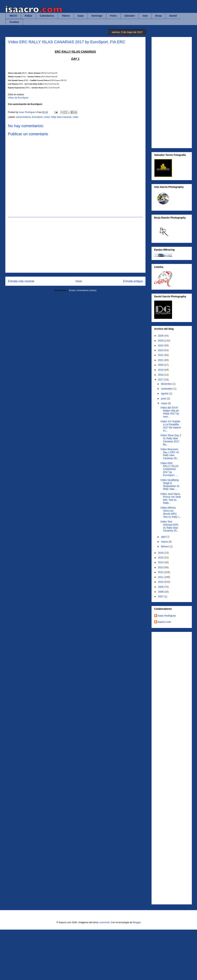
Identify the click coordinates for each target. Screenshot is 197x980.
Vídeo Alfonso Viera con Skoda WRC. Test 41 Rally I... (171, 512)
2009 (161, 587)
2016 (161, 553)
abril (164, 537)
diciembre (167, 384)
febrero (165, 546)
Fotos (113, 16)
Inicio (79, 281)
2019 (161, 370)
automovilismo (23, 117)
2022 (161, 355)
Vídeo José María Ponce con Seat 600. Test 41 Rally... (170, 498)
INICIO (13, 16)
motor (47, 117)
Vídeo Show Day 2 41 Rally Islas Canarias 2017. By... (171, 440)
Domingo (97, 16)
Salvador (130, 16)
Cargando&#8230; (174, 767)
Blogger (137, 922)
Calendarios (47, 16)
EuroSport (37, 117)
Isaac (81, 16)
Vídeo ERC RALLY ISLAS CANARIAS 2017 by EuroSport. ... (169, 469)
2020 (161, 365)
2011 (161, 577)
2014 (161, 562)
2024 (161, 345)
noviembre (167, 389)
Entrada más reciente (21, 281)
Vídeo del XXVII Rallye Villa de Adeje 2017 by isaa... (170, 412)
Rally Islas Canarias (61, 117)
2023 (161, 350)
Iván (145, 16)
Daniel (173, 16)
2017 (161, 380)
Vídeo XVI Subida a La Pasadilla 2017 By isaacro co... (171, 426)
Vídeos (66, 16)
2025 (161, 341)
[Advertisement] (75, 245)
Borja (158, 16)
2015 (161, 558)
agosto (165, 394)
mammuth (105, 922)
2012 (161, 572)
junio (164, 399)
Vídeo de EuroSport (18, 98)
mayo (164, 403)
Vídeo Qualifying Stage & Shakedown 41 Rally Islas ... (170, 484)
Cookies (14, 22)
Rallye (28, 16)
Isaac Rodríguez (167, 616)
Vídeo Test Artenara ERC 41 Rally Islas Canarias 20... (169, 526)
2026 (161, 336)
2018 (161, 375)
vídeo (76, 117)
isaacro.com (164, 622)
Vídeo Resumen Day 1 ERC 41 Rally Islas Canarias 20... (170, 454)
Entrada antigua (133, 281)
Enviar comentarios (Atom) (83, 290)
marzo (165, 542)
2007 (161, 597)
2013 (161, 567)
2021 (161, 360)
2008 (161, 592)
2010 (161, 582)
